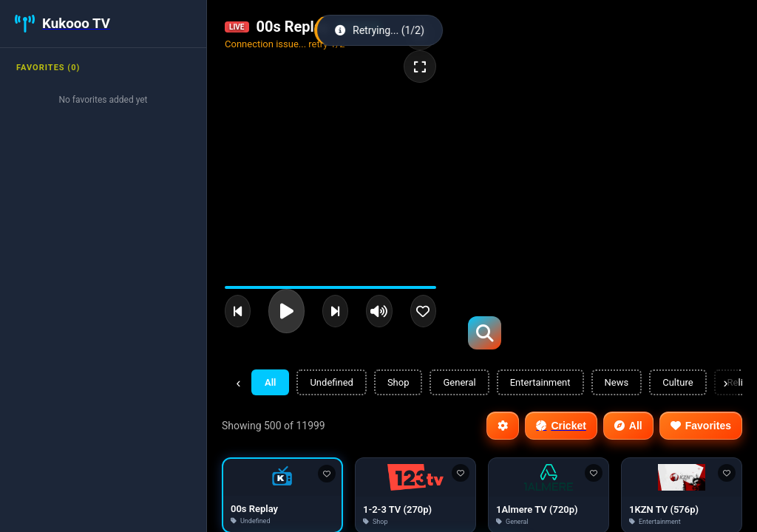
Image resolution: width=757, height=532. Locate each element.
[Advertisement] (585, 103)
